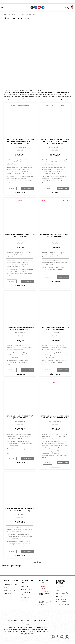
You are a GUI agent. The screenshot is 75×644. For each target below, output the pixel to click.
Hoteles (59, 597)
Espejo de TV (26, 587)
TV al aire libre (12, 16)
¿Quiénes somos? (10, 586)
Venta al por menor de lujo (62, 601)
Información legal (12, 621)
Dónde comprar (20, 194)
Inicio (5, 16)
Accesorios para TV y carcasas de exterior (46, 604)
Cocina (59, 591)
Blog (6, 589)
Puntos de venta (10, 592)
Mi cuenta (8, 595)
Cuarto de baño (62, 594)
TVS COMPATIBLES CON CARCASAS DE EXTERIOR (45, 594)
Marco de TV (26, 599)
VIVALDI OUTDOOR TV (46, 599)
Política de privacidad (40, 621)
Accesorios (26, 602)
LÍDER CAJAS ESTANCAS (43, 588)
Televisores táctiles (26, 595)
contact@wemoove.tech (26, 635)
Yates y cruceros (63, 605)
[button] (2, 8)
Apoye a (26, 625)
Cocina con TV (27, 591)
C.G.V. (29, 621)
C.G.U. (22, 621)
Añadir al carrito (28, 189)
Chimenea (60, 588)
